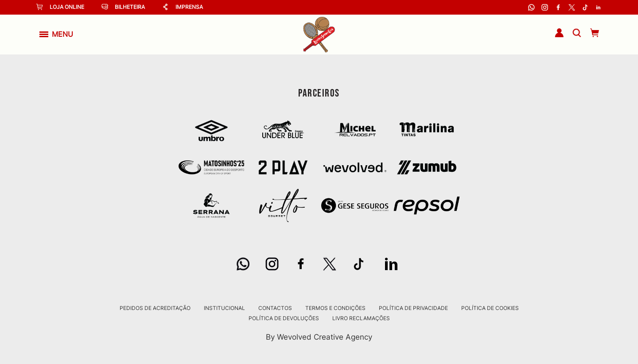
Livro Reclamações (361, 318)
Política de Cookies (490, 308)
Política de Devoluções (284, 318)
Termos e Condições (335, 308)
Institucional (224, 308)
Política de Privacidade (413, 308)
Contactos (275, 308)
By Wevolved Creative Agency (319, 337)
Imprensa (183, 7)
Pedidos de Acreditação (155, 308)
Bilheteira (123, 7)
